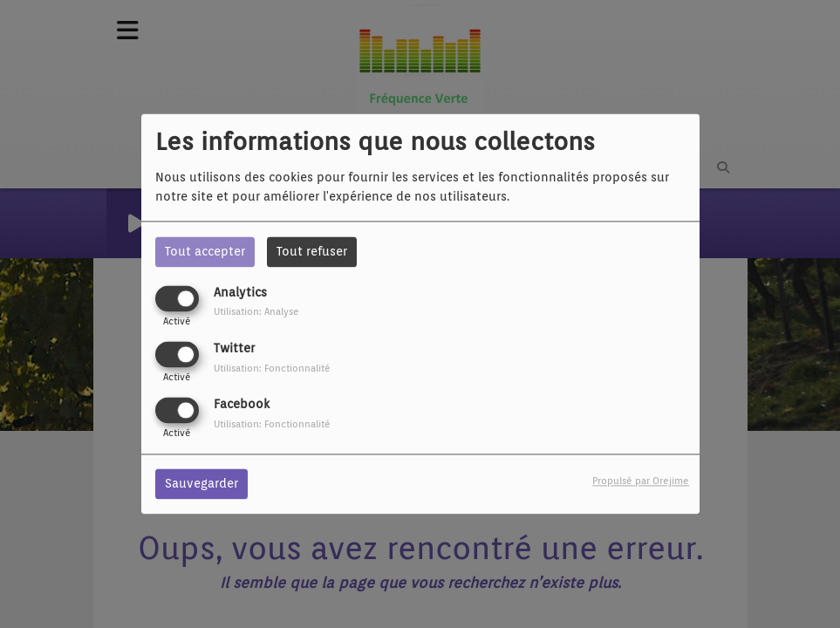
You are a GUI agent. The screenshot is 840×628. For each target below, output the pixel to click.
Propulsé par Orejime (641, 481)
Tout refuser (312, 251)
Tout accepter (205, 251)
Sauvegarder (201, 484)
